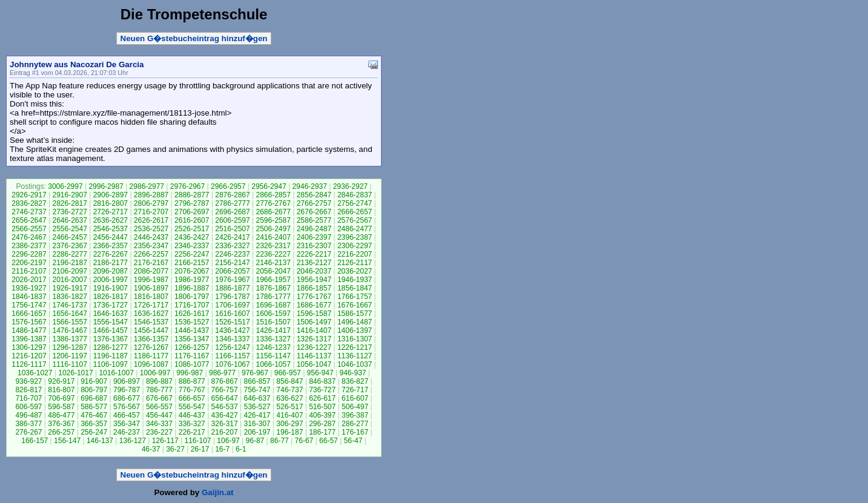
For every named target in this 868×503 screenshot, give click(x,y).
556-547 (192, 407)
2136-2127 (314, 263)
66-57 (329, 441)
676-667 (159, 398)
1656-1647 (69, 314)
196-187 (290, 432)
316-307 (257, 424)
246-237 (127, 432)
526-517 (290, 407)
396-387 (355, 415)
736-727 (322, 390)
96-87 (255, 441)
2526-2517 (192, 229)
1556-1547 (111, 322)
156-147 (67, 441)
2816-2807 (111, 203)
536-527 (257, 407)
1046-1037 (355, 364)
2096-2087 (111, 271)
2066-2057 (232, 271)
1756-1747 (29, 305)
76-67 (304, 441)
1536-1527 (192, 322)
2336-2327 (232, 246)
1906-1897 (151, 288)
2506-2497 (273, 229)
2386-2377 (29, 246)
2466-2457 (69, 237)
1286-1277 (111, 347)
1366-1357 (151, 339)
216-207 (225, 432)
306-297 (290, 424)
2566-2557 (29, 229)
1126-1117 (29, 364)
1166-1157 (232, 356)
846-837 (322, 381)
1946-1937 (355, 280)
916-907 (94, 381)
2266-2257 (151, 254)
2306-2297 (355, 246)
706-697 (61, 398)
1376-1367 (111, 339)
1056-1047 (314, 364)
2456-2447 (111, 237)
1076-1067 (232, 364)
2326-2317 (273, 246)
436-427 (225, 415)
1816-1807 (151, 297)
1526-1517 (232, 322)
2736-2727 (69, 212)
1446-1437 (192, 330)
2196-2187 (69, 263)
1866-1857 (314, 288)
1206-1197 (69, 356)
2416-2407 (273, 237)
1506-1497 (314, 322)
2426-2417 (232, 237)
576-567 (127, 407)
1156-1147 (273, 356)
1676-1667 (355, 305)
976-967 (255, 373)
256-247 (94, 432)
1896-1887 (192, 288)
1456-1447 (151, 330)
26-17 (200, 449)
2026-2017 (29, 280)
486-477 (61, 415)
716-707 (28, 398)
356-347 (127, 424)
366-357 (94, 424)
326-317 (225, 424)
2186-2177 (111, 263)
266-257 (61, 432)
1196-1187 (111, 356)
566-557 (159, 407)
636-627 (290, 398)
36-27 (175, 449)
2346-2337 (192, 246)
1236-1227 (314, 347)
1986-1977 (192, 280)
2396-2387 (355, 237)
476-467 (94, 415)
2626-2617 (151, 220)
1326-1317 (314, 339)
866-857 (257, 381)
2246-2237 (232, 254)
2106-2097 (69, 271)
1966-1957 (273, 280)
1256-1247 (232, 347)
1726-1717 (151, 305)
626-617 (322, 398)
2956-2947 (269, 186)
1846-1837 (29, 297)
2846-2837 (355, 195)
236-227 (159, 432)
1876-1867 (273, 288)
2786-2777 (232, 203)
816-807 (61, 390)
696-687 (94, 398)
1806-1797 (192, 297)
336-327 (192, 424)
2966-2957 (228, 186)
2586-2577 (314, 220)
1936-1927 (29, 288)
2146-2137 (273, 263)
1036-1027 (35, 373)
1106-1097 (111, 364)
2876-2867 (232, 195)
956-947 (320, 373)
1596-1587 (314, 314)
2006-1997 (111, 280)
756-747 (257, 390)
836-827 (355, 381)
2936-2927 (350, 186)
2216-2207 (355, 254)
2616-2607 (192, 220)
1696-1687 (273, 305)
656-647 (225, 398)
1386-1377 (69, 339)
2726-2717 (111, 212)
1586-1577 (355, 314)
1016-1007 (116, 373)
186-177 (322, 432)
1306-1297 (29, 347)
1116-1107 (69, 364)
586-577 (94, 407)
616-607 (355, 398)
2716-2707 (151, 212)
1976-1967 (232, 280)
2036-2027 (355, 271)
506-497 (355, 407)
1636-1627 (151, 314)
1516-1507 (273, 322)
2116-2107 (29, 271)
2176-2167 (151, 263)
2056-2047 (273, 271)
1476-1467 (69, 330)
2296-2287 (29, 254)
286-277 (355, 424)
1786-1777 (273, 297)
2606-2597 (232, 220)
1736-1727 (111, 305)
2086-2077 (151, 271)
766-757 (225, 390)
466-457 (127, 415)
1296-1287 (69, 347)
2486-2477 (355, 229)
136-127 (133, 441)
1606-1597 (273, 314)
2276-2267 (111, 254)
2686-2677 (273, 212)
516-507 (322, 407)
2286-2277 (69, 254)
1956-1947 (314, 280)
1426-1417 (273, 330)
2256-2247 (192, 254)
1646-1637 (111, 314)
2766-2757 (314, 203)
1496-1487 (355, 322)
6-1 (241, 449)
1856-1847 (355, 288)
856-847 (290, 381)
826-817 (28, 390)
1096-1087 (151, 364)
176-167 (355, 432)
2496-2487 (314, 229)
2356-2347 (151, 246)
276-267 (28, 432)
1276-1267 (151, 347)
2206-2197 (29, 263)
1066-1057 (273, 364)
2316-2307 (314, 246)
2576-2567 (355, 220)
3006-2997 (65, 186)
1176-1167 (192, 356)
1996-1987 (151, 280)
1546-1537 (151, 322)
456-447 (159, 415)
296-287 (322, 424)
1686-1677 (314, 305)
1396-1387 (29, 339)
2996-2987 (106, 186)
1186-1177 (151, 356)
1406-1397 (355, 330)
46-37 (151, 449)
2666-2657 (355, 212)
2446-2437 (151, 237)
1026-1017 (75, 373)
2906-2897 (111, 195)
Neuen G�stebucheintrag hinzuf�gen (194, 38)
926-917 (61, 381)
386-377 (28, 424)
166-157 (35, 441)
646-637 (257, 398)
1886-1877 (232, 288)
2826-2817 (69, 203)
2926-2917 (29, 195)
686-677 (127, 398)
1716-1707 (192, 305)
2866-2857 (273, 195)
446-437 (192, 415)
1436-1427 (232, 330)
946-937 (353, 373)
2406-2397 (314, 237)
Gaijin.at (218, 492)
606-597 (28, 407)
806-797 (94, 390)
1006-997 (155, 373)
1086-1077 (192, 364)
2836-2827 (29, 203)
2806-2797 (151, 203)
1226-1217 (355, 347)
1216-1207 (29, 356)
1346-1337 (232, 339)
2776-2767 (273, 203)
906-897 (127, 381)
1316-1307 (355, 339)
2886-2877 (192, 195)
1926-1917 (69, 288)
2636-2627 (111, 220)
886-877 (192, 381)
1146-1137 (314, 356)
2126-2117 (355, 263)
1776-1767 (314, 297)
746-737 (290, 390)
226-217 (192, 432)
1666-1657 (29, 314)
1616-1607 (232, 314)
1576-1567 (29, 322)
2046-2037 (314, 271)
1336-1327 (273, 339)
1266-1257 (192, 347)
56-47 (353, 441)
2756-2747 (355, 203)
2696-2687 (232, 212)
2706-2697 (192, 212)
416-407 (290, 415)
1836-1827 (69, 297)
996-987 (190, 373)
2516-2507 (232, 229)
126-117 (165, 441)
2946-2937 (309, 186)
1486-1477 (29, 330)
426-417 (257, 415)
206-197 (257, 432)
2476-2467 (29, 237)
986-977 (222, 373)
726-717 (355, 390)
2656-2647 (29, 220)
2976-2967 (187, 186)
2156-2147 (232, 263)
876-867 (225, 381)
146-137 (100, 441)
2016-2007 (69, 280)
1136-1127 (355, 356)
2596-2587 (273, 220)
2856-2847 (314, 195)
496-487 (28, 415)
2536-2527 (151, 229)
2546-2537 (111, 229)
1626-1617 (192, 314)
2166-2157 (192, 263)
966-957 (288, 373)
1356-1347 (192, 339)
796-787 (127, 390)
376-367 (61, 424)
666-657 (192, 398)
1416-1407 (314, 330)
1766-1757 (355, 297)
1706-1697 (232, 305)
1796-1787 (232, 297)
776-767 (192, 390)
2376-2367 (69, 246)
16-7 (222, 449)
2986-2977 (147, 186)
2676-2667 (314, 212)
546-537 (225, 407)
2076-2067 (192, 271)
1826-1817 (111, 297)
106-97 (228, 441)
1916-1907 (111, 288)
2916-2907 (69, 195)
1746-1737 (69, 305)
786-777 (159, 390)
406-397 (322, 415)
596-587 (61, 407)
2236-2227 (273, 254)
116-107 (198, 441)
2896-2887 (151, 195)
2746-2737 (29, 212)
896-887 (159, 381)
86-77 (280, 441)
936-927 (28, 381)
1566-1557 (69, 322)
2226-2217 (314, 254)
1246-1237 (273, 347)
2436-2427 (192, 237)
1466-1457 (111, 330)
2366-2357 (111, 246)
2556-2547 (69, 229)
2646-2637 (69, 220)
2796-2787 (192, 203)
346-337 (159, 424)
